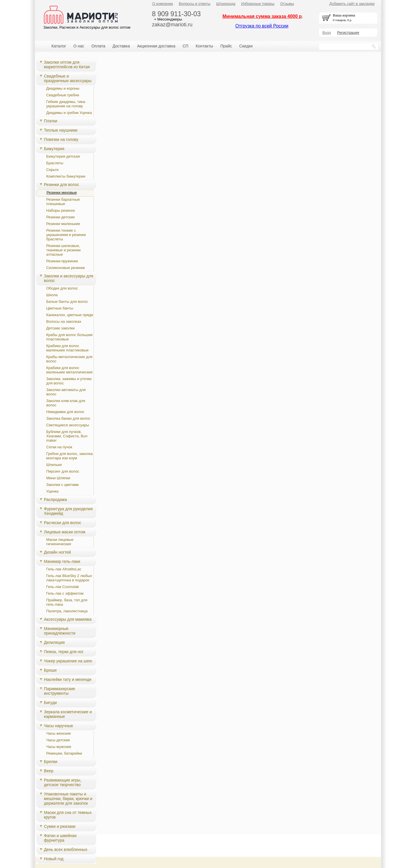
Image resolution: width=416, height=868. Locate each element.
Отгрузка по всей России (262, 26)
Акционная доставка (156, 46)
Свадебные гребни (63, 95)
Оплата (98, 46)
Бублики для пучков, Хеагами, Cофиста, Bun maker (67, 436)
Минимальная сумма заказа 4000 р (262, 16)
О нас (79, 46)
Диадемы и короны (63, 88)
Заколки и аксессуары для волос (69, 278)
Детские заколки (60, 328)
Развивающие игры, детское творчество (63, 782)
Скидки (246, 46)
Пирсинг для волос (63, 471)
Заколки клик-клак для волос (66, 403)
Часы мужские (59, 747)
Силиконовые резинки (66, 268)
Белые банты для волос (67, 302)
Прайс (226, 46)
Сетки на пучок (59, 447)
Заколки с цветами (62, 485)
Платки (51, 121)
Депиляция (54, 642)
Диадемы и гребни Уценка (69, 113)
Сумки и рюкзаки (60, 826)
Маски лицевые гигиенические (60, 542)
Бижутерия (54, 149)
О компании (163, 4)
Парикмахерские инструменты (60, 691)
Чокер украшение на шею (68, 661)
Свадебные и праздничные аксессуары (68, 78)
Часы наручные (58, 726)
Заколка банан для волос (68, 418)
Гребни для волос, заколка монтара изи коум (69, 456)
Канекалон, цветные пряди (70, 315)
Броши (50, 670)
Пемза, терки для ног (64, 652)
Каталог (59, 46)
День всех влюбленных (66, 849)
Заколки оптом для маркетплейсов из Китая (67, 64)
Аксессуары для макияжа (68, 619)
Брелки (51, 762)
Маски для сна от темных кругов (68, 815)
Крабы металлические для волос (69, 359)
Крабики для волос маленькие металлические (69, 370)
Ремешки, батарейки (64, 753)
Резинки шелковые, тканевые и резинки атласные (63, 250)
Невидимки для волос (65, 412)
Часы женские (58, 733)
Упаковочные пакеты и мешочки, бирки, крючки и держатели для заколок (68, 799)
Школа (52, 295)
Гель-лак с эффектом (65, 593)
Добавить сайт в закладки (352, 4)
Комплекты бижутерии (66, 176)
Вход (327, 33)
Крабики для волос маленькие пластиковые (67, 348)
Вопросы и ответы (195, 4)
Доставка (121, 46)
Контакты (204, 46)
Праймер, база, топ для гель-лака (67, 602)
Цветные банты (60, 308)
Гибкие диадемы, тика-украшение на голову (66, 104)
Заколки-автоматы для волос (66, 392)
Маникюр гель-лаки (62, 561)
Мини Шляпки (58, 478)
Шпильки (54, 465)
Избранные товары (258, 4)
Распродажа (55, 500)
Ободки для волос (62, 288)
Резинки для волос (62, 185)
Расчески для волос (63, 523)
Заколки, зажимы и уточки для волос (69, 381)
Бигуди (50, 703)
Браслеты (55, 163)
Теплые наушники (61, 130)
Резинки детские (61, 217)
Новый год (54, 859)
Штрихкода (226, 4)
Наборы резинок (61, 210)
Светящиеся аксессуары (68, 425)
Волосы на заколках (64, 321)
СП (185, 46)
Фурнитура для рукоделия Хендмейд (68, 511)
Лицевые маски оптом (65, 532)
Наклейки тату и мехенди (68, 679)
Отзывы (287, 4)
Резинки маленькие (63, 224)
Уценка (52, 491)
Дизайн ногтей (57, 552)
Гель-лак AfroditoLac (64, 569)
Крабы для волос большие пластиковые (69, 337)
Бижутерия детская (63, 156)
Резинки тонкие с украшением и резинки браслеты (66, 235)
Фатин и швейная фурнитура (60, 838)
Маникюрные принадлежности (60, 631)
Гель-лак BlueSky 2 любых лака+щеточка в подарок (69, 578)
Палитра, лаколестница (67, 611)
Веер (49, 771)
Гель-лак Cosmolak (63, 587)
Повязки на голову (61, 139)
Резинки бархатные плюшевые (63, 202)
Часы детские (58, 740)
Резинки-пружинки (62, 261)
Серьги (52, 170)
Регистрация (348, 33)
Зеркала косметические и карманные (68, 714)
